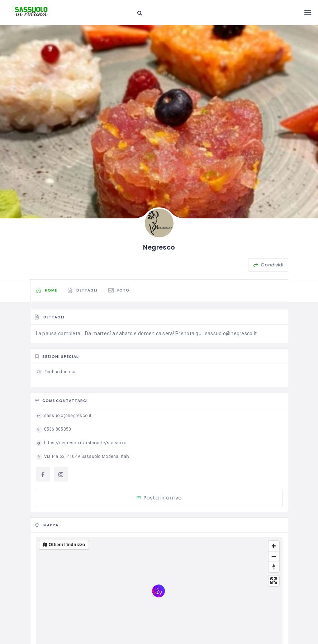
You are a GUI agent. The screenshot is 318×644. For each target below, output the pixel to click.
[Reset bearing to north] (274, 567)
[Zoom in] (274, 546)
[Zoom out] (274, 556)
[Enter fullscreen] (274, 581)
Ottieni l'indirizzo (67, 545)
